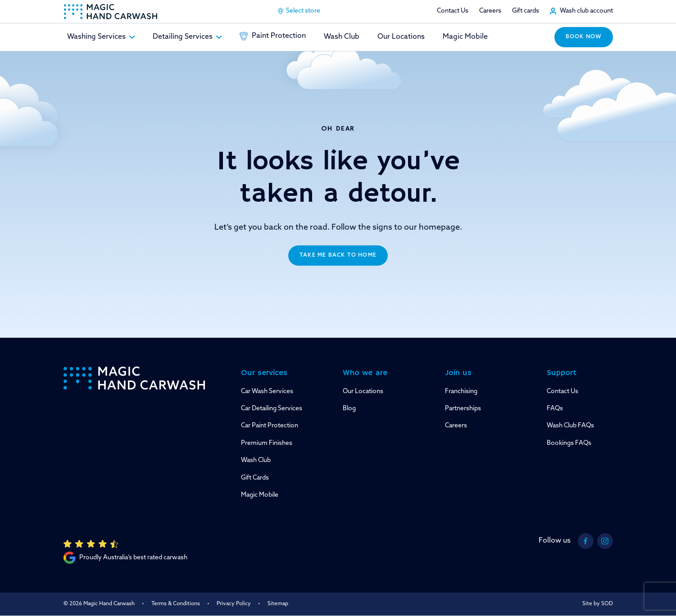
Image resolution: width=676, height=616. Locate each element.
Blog (349, 409)
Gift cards (526, 11)
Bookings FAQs (569, 443)
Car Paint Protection (270, 426)
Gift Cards (255, 478)
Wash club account (586, 11)
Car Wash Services (267, 392)
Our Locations (401, 37)
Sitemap (278, 604)
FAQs (555, 409)
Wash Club (342, 37)
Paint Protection (273, 36)
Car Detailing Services (272, 409)
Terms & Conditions (176, 604)
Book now (584, 37)
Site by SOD (598, 604)
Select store (299, 11)
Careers (490, 11)
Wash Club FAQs (570, 426)
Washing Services (101, 37)
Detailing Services (187, 37)
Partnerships (463, 409)
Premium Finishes (267, 443)
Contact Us (453, 11)
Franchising (461, 392)
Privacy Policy (234, 604)
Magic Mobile (465, 37)
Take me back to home (338, 255)
